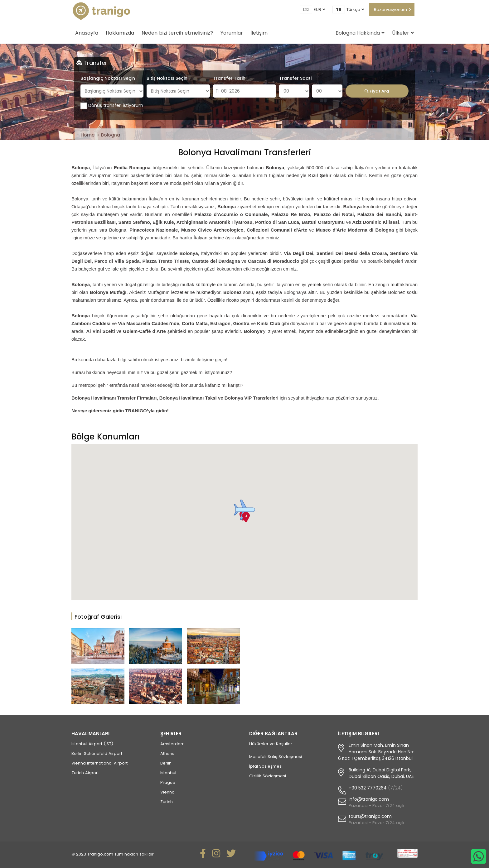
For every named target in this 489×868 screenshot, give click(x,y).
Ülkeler (403, 33)
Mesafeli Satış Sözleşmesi (276, 757)
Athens (167, 753)
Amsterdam (172, 744)
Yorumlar (232, 33)
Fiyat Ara (377, 91)
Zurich (167, 802)
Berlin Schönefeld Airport (97, 753)
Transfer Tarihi (230, 78)
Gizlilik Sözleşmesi (268, 776)
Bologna (111, 135)
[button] (244, 510)
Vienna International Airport (99, 763)
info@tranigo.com (369, 799)
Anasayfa (87, 33)
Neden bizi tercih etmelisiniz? (177, 33)
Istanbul (168, 773)
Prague (168, 782)
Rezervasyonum (390, 10)
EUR (319, 10)
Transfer (92, 63)
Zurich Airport (85, 773)
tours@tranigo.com (370, 816)
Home (88, 135)
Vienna (167, 792)
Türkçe (355, 10)
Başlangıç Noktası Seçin (108, 78)
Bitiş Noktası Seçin (167, 78)
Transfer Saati (295, 78)
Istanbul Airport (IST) (92, 744)
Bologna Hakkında (360, 33)
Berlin (166, 763)
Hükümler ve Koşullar (271, 744)
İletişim (259, 33)
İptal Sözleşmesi (266, 766)
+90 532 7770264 (368, 788)
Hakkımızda (120, 33)
